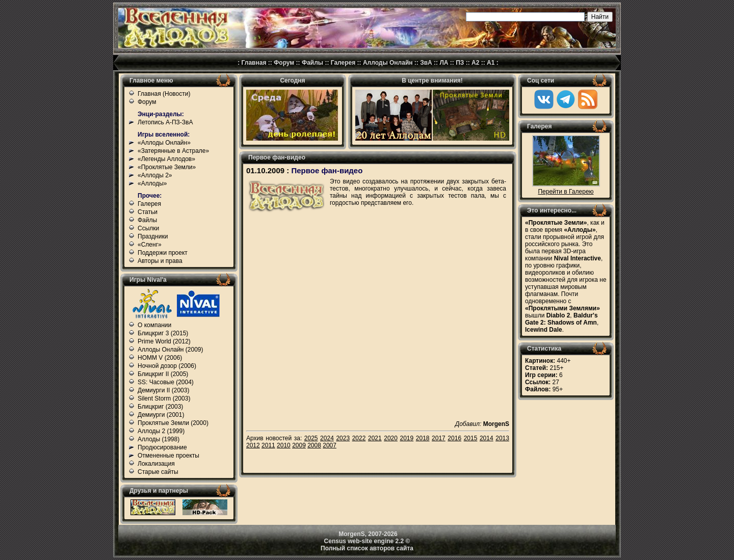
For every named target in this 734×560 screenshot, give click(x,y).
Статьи (148, 212)
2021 (375, 438)
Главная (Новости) (164, 94)
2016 (454, 438)
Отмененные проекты (168, 456)
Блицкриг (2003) (160, 407)
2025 (311, 438)
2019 (407, 438)
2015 (471, 438)
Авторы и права (160, 261)
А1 (491, 63)
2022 (359, 438)
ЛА (444, 63)
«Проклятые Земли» (167, 167)
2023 (343, 438)
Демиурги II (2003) (163, 390)
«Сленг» (150, 245)
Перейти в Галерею (566, 192)
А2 (475, 63)
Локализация (156, 464)
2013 (502, 438)
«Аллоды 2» (155, 175)
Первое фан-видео (327, 170)
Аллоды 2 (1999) (161, 431)
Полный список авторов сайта (367, 548)
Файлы (312, 63)
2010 (284, 445)
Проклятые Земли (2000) (173, 423)
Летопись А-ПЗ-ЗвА (165, 122)
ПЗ (460, 63)
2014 (487, 438)
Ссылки (148, 228)
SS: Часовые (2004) (166, 382)
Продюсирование (162, 447)
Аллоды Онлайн (388, 63)
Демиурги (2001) (161, 415)
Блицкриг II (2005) (163, 374)
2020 (391, 438)
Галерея (343, 63)
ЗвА (426, 63)
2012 (253, 445)
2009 (299, 445)
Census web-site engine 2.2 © (367, 541)
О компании (154, 325)
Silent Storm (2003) (164, 398)
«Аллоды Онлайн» (164, 143)
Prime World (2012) (164, 341)
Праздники (153, 236)
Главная (254, 63)
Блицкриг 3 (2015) (163, 333)
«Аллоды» (152, 183)
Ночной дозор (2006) (167, 366)
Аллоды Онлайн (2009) (171, 350)
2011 (268, 445)
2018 (423, 438)
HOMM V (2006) (160, 358)
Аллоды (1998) (159, 439)
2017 (439, 438)
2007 (330, 445)
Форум (284, 63)
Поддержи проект (163, 253)
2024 (327, 438)
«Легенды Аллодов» (166, 159)
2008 (314, 445)
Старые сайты (158, 472)
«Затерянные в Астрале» (173, 151)
